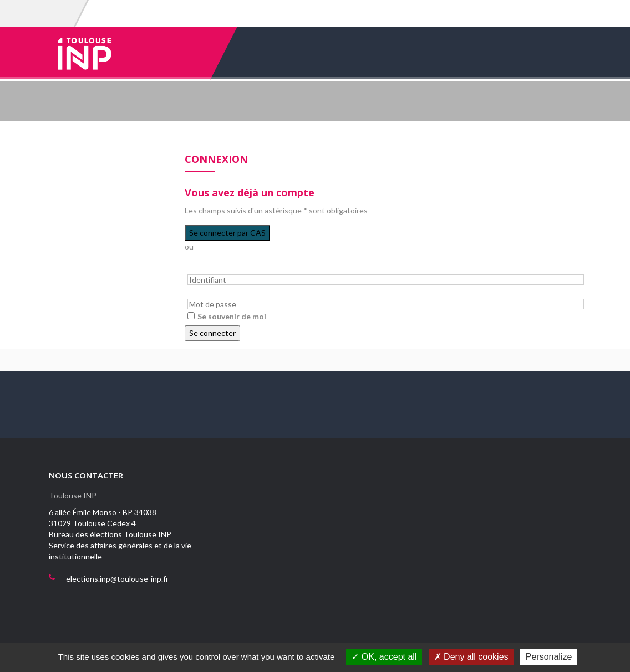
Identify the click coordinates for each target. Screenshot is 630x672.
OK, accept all (384, 657)
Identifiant (202, 268)
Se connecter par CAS (227, 233)
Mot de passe (207, 293)
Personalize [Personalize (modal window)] (549, 657)
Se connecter (212, 333)
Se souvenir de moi (232, 316)
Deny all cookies (471, 657)
